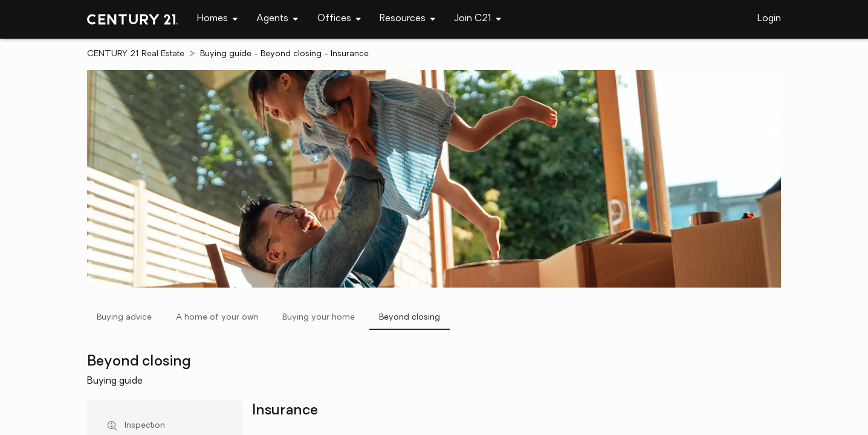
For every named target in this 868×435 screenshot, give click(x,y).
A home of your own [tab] (217, 317)
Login (769, 19)
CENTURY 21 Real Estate (136, 54)
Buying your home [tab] (319, 317)
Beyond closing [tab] (410, 317)
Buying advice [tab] (124, 317)
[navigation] (217, 19)
